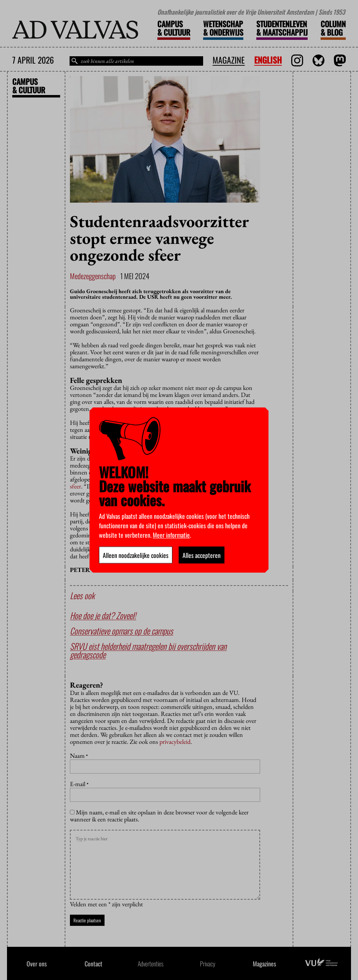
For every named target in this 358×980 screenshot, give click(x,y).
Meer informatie (171, 535)
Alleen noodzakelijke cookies (136, 555)
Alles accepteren (202, 555)
